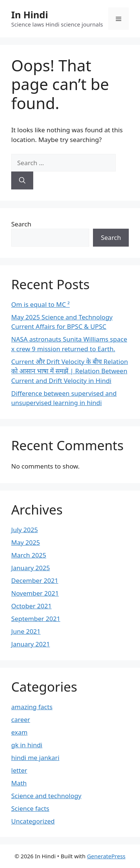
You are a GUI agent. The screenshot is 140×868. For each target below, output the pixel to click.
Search (21, 224)
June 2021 (26, 631)
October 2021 (31, 606)
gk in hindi (27, 745)
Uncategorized (33, 821)
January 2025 (31, 568)
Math (19, 783)
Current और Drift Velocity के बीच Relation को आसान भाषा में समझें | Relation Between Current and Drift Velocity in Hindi (70, 371)
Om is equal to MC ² (41, 304)
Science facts (30, 808)
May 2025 (26, 542)
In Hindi (30, 15)
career (21, 719)
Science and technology (46, 796)
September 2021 (36, 619)
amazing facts (32, 707)
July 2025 (25, 530)
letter (19, 770)
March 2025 (29, 555)
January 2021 (31, 644)
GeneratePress (106, 856)
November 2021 (35, 593)
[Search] (22, 180)
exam (19, 732)
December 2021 (35, 580)
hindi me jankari (35, 758)
